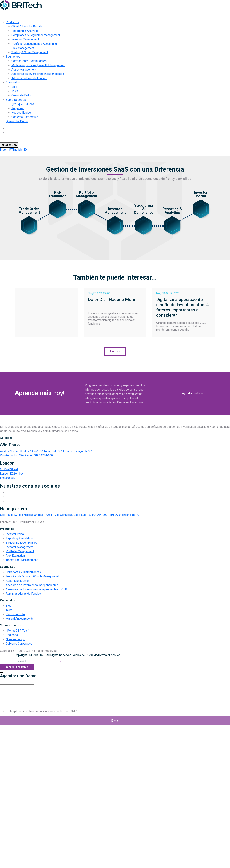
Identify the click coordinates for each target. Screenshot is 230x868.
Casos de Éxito (21, 95)
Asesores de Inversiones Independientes (38, 74)
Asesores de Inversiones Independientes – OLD (36, 589)
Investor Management (25, 39)
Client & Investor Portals (27, 26)
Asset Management (24, 70)
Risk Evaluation (15, 556)
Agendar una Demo (193, 393)
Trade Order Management (22, 560)
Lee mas (115, 351)
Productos (12, 22)
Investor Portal (15, 534)
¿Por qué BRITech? (23, 104)
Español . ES (9, 145)
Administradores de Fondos (29, 78)
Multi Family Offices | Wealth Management (38, 65)
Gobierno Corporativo (25, 117)
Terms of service (110, 655)
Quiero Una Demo (17, 121)
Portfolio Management (20, 551)
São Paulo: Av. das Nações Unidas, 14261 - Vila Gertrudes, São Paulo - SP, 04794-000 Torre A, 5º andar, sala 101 (70, 515)
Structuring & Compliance (21, 543)
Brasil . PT (6, 150)
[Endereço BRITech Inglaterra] (115, 470)
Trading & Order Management (30, 52)
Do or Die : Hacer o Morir (112, 300)
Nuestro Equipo (21, 113)
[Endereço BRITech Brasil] (115, 450)
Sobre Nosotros (16, 100)
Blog (14, 87)
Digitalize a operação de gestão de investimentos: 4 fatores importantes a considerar (182, 307)
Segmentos (13, 57)
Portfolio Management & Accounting (34, 44)
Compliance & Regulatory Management (36, 35)
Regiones (18, 108)
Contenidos (13, 82)
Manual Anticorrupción (20, 619)
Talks (15, 91)
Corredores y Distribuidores (29, 61)
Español (39, 661)
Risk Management (23, 48)
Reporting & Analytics (25, 31)
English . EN (20, 150)
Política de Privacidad (85, 655)
